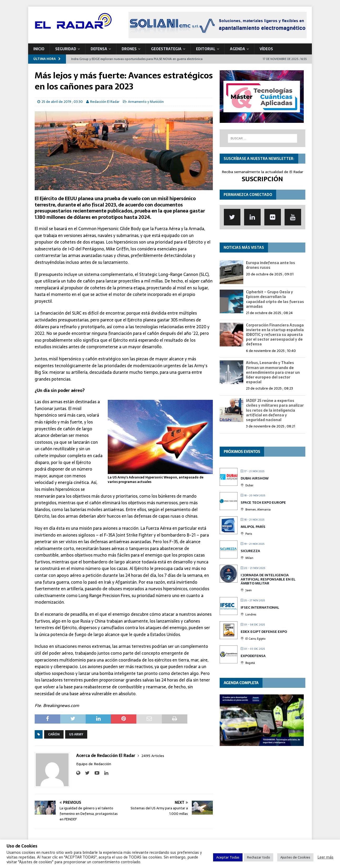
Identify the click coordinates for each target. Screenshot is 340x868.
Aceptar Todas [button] (228, 857)
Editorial (206, 49)
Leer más (325, 857)
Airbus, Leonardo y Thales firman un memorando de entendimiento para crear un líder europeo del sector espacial (273, 372)
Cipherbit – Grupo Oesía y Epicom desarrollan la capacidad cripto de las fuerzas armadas (275, 299)
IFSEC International (260, 607)
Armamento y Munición (146, 102)
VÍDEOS (266, 49)
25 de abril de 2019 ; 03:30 (62, 102)
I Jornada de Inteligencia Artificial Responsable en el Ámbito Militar (268, 579)
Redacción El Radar (105, 102)
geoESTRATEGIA (166, 49)
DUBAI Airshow (255, 478)
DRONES (129, 49)
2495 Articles (153, 756)
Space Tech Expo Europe (263, 503)
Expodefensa (253, 656)
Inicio (39, 49)
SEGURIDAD (66, 49)
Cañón (54, 734)
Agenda (238, 49)
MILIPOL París (253, 527)
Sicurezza (250, 551)
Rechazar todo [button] (259, 857)
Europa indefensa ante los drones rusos (271, 265)
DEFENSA (99, 49)
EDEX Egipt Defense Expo (264, 632)
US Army (76, 734)
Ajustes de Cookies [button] (295, 857)
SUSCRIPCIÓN (262, 179)
